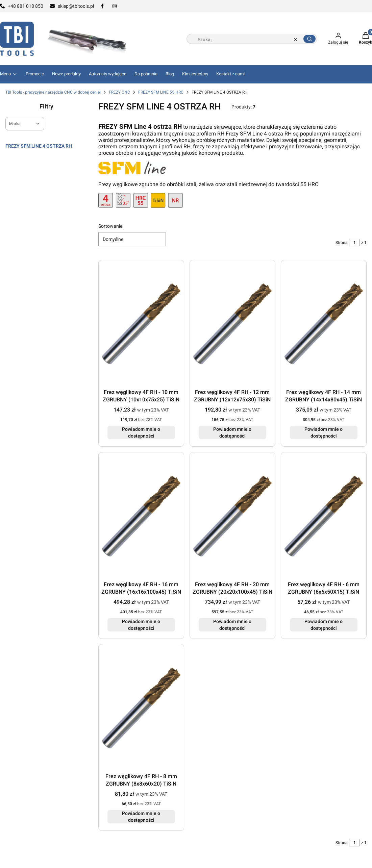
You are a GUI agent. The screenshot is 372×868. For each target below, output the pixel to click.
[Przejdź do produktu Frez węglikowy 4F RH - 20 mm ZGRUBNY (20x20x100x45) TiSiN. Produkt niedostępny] (232, 516)
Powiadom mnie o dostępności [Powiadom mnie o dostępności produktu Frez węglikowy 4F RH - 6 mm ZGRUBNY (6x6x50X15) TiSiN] (324, 624)
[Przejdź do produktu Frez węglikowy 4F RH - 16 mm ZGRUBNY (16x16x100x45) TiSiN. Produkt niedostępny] (141, 516)
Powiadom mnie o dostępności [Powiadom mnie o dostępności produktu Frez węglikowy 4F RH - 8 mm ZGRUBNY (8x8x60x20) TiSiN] (141, 817)
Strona (342, 243)
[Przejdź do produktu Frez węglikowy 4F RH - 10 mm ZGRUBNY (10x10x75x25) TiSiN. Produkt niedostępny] (141, 324)
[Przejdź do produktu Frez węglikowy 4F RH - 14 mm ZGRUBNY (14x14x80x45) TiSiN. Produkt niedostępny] (324, 324)
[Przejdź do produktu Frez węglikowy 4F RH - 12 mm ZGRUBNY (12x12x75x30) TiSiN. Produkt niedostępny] (232, 324)
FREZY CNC (119, 92)
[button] (309, 39)
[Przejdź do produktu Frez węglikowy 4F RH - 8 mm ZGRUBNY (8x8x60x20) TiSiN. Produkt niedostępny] (141, 708)
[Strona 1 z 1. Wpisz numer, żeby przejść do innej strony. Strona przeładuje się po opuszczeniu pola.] (354, 243)
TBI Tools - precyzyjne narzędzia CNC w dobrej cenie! (53, 92)
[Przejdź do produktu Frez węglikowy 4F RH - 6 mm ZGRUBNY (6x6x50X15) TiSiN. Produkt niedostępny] (324, 516)
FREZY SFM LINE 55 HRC (161, 92)
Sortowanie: (111, 226)
